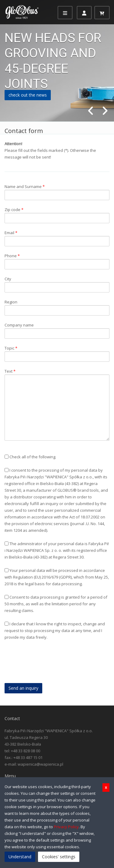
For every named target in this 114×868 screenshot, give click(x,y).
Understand (20, 857)
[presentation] (51, 665)
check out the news (28, 95)
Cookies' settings (59, 857)
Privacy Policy (66, 827)
